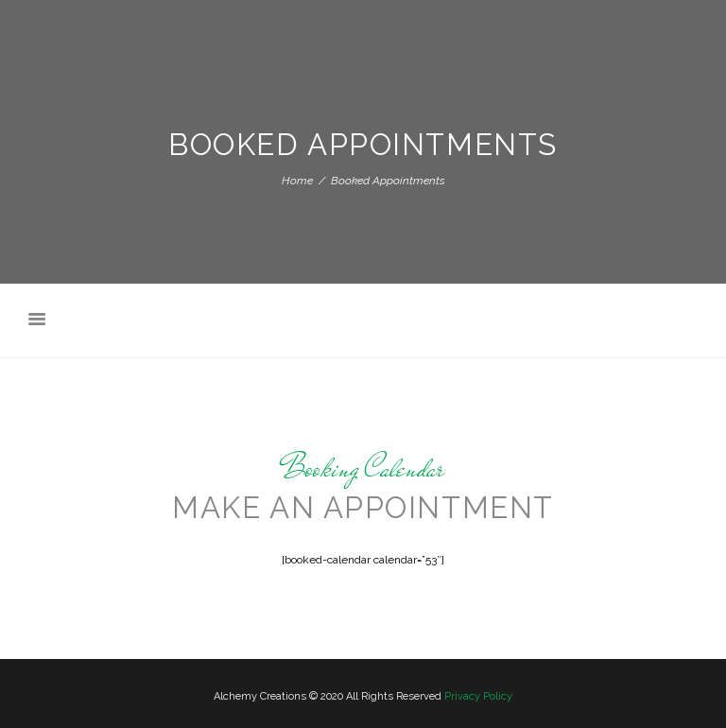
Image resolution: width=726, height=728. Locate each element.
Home (297, 181)
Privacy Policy (478, 696)
